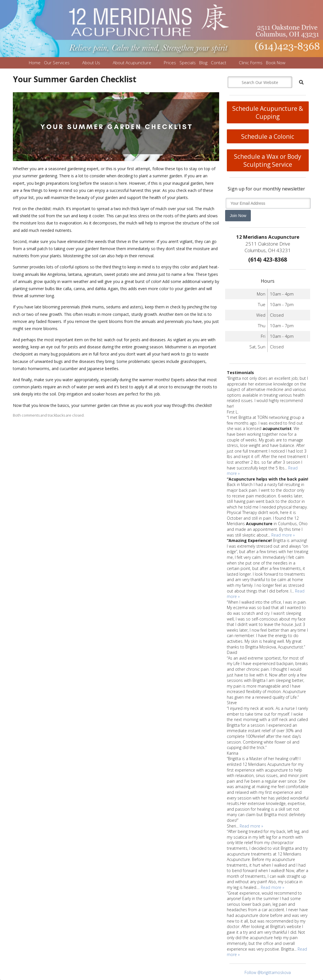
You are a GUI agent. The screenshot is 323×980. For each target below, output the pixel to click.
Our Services (57, 63)
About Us (91, 63)
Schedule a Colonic (268, 136)
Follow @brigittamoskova (268, 972)
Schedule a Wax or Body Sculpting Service (268, 160)
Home (35, 63)
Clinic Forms (251, 63)
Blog (203, 63)
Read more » (283, 535)
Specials (188, 63)
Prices (170, 63)
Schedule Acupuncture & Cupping (268, 113)
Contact (219, 63)
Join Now (238, 216)
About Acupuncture (132, 63)
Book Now (276, 63)
